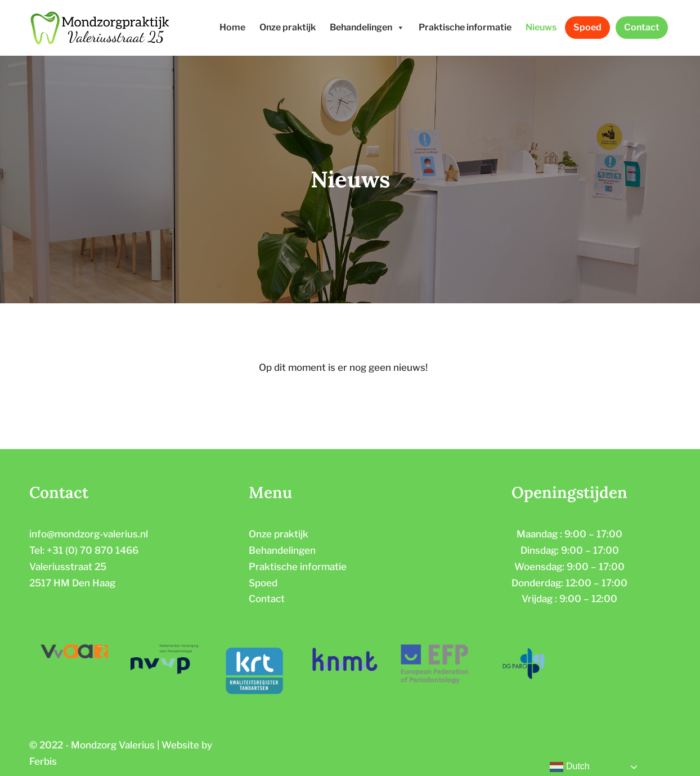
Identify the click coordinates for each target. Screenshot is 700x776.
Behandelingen (367, 27)
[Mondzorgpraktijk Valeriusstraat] (100, 28)
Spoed (587, 27)
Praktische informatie (465, 27)
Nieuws (541, 27)
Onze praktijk (288, 27)
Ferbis (43, 761)
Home (232, 27)
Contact (642, 27)
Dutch (569, 767)
